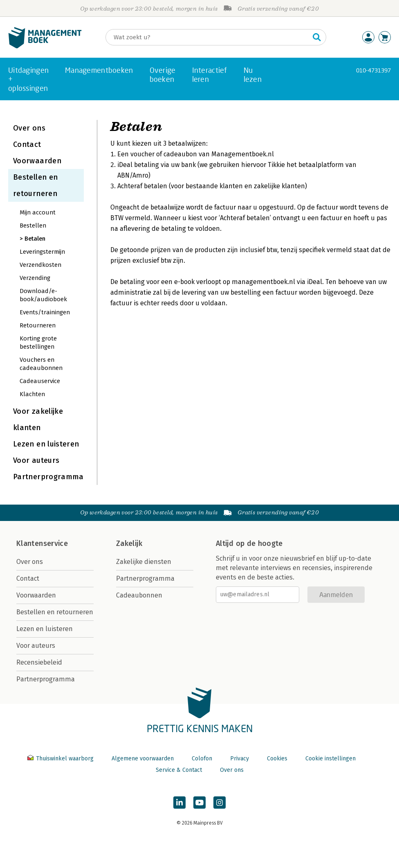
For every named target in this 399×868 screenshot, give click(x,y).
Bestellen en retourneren (55, 612)
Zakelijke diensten (144, 562)
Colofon (202, 759)
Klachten (32, 394)
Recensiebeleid (39, 662)
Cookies (277, 759)
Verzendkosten (40, 265)
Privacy (240, 759)
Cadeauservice (40, 381)
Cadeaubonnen (139, 595)
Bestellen (33, 225)
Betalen (35, 239)
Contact (27, 144)
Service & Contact (179, 770)
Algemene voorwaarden (143, 759)
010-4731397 (373, 70)
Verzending (35, 278)
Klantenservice (42, 543)
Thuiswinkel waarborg (61, 759)
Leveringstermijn (42, 252)
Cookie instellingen (331, 759)
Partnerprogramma (48, 477)
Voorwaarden (37, 161)
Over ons (29, 128)
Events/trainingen (45, 312)
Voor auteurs (36, 460)
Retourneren (38, 325)
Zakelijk (129, 543)
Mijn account (38, 212)
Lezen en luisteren (46, 444)
